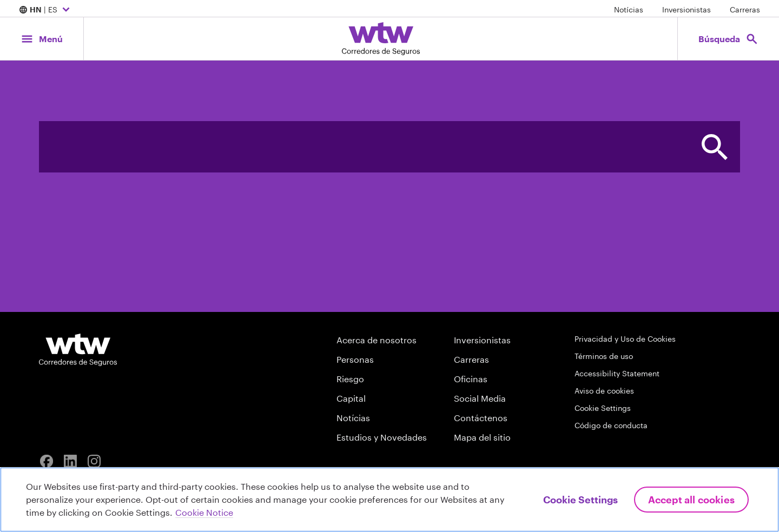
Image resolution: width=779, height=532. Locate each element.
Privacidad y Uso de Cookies (625, 339)
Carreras (745, 9)
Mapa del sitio (482, 437)
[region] (389, 500)
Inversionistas (686, 9)
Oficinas (471, 379)
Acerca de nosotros (377, 340)
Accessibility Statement (617, 373)
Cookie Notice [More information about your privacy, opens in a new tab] (204, 512)
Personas (355, 359)
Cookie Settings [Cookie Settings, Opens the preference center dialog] (580, 500)
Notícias (629, 9)
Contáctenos (481, 418)
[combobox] (364, 147)
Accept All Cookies (691, 500)
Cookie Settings (603, 408)
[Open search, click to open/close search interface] (728, 39)
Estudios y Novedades (382, 437)
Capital (351, 398)
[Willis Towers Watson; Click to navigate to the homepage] (381, 38)
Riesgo (350, 379)
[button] (714, 147)
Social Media (480, 398)
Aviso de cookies (604, 391)
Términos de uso (604, 356)
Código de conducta (611, 425)
